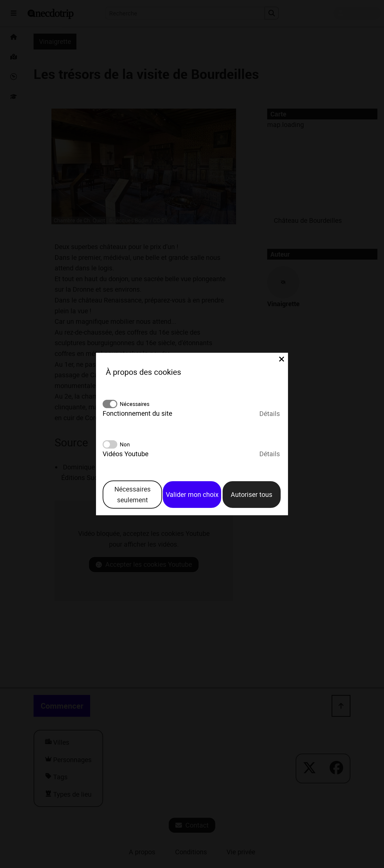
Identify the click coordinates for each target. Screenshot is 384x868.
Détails (270, 414)
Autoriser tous (252, 494)
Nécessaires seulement (132, 494)
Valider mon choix (192, 494)
